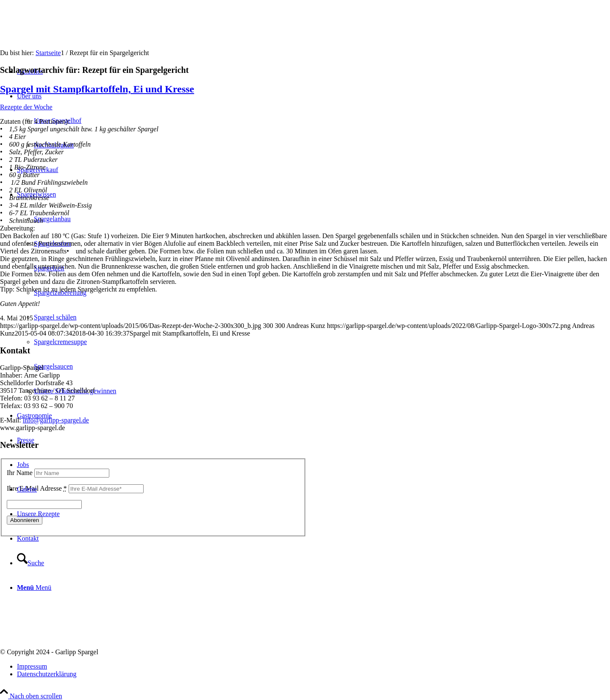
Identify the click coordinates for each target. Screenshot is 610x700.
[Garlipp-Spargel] (64, 40)
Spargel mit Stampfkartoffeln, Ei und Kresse (97, 89)
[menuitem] (313, 667)
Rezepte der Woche (26, 107)
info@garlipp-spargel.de (56, 420)
